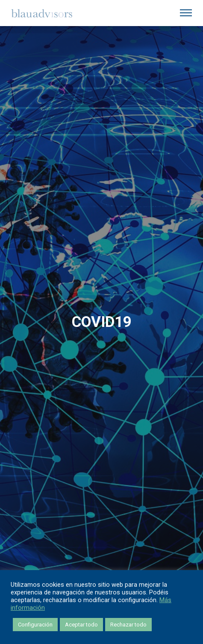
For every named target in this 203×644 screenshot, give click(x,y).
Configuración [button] (35, 625)
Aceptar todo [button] (81, 625)
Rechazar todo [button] (128, 625)
